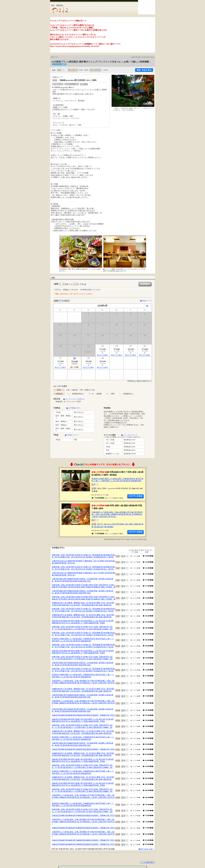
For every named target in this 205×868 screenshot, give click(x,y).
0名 (85, 284)
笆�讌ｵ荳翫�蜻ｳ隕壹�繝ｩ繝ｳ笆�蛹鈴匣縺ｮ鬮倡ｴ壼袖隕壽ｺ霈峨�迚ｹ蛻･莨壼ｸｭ (84, 715)
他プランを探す (102, 355)
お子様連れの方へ (75, 408)
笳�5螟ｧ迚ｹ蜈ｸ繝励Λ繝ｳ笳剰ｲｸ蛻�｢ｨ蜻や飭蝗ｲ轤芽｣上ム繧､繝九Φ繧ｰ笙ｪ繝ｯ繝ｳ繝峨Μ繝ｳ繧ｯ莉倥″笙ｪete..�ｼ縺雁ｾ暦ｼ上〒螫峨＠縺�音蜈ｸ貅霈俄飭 (83, 622)
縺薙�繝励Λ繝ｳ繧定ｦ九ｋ (135, 496)
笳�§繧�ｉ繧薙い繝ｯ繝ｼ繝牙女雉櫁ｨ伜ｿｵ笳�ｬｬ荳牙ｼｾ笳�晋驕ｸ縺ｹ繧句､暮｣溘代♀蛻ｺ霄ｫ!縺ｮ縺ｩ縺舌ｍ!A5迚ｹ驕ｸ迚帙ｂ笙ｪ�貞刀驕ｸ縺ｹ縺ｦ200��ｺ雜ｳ (82, 628)
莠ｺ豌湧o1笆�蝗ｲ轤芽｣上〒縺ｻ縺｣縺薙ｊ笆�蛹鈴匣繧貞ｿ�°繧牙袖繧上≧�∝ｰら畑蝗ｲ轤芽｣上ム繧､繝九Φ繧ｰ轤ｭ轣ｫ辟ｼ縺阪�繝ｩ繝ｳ (117, 480)
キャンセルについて (130, 435)
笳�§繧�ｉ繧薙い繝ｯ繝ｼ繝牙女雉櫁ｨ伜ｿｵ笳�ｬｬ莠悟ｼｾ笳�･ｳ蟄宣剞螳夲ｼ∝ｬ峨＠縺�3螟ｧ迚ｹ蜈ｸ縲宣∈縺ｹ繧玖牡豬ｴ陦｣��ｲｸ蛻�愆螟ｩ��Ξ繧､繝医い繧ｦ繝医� (84, 586)
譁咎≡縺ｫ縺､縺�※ (147, 849)
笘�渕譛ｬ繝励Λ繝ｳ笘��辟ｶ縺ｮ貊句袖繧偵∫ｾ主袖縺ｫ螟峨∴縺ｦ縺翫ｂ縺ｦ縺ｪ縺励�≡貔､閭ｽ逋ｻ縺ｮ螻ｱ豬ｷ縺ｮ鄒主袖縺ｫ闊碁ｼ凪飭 (83, 580)
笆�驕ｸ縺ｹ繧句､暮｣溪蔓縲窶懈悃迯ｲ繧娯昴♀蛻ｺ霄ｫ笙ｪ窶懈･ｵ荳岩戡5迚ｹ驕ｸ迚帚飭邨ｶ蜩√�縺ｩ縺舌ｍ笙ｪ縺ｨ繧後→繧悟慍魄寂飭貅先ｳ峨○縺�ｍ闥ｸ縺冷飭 (83, 604)
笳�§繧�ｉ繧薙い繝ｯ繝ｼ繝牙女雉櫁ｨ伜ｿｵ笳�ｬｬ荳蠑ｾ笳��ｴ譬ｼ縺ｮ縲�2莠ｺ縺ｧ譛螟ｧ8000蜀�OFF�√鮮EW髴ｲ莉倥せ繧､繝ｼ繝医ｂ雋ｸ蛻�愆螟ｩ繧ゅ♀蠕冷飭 (84, 556)
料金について (147, 301)
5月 (147, 306)
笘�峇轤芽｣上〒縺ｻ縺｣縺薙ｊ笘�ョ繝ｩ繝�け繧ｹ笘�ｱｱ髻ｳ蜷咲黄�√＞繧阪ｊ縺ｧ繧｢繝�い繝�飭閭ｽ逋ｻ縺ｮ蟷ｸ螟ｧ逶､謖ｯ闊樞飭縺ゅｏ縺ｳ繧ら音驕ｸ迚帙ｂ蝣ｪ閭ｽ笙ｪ (117, 514)
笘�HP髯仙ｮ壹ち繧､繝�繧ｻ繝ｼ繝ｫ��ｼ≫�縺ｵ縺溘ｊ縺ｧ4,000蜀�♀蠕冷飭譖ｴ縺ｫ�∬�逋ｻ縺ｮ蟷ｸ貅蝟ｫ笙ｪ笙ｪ (83, 562)
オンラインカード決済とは (75, 399)
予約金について (73, 435)
